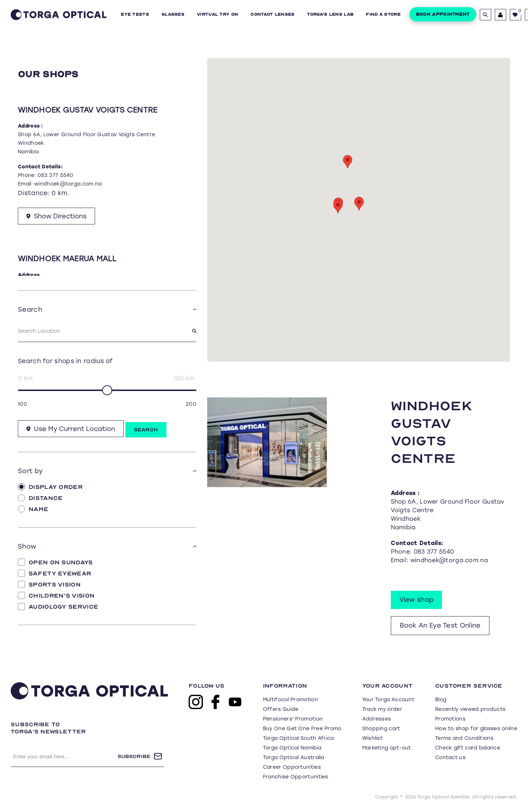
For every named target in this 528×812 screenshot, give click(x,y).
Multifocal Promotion (290, 700)
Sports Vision (49, 584)
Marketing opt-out (387, 748)
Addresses (377, 719)
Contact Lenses (272, 14)
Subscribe (134, 756)
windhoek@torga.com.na (68, 184)
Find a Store (383, 14)
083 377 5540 (56, 175)
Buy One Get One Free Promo (302, 729)
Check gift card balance (468, 748)
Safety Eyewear (54, 573)
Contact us (450, 757)
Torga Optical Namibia (292, 748)
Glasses (173, 14)
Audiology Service (58, 606)
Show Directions (57, 217)
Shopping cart (381, 729)
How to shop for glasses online (476, 729)
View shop (417, 600)
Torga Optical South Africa (298, 738)
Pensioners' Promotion (293, 719)
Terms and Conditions (464, 738)
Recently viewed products (470, 709)
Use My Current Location (71, 429)
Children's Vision (56, 595)
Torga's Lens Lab (330, 14)
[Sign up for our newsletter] (64, 756)
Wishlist (372, 738)
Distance (40, 498)
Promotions (450, 719)
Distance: (34, 193)
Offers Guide (281, 709)
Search (147, 430)
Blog (441, 700)
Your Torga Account (388, 700)
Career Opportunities (292, 767)
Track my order (382, 709)
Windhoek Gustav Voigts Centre (88, 110)
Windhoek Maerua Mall (67, 260)
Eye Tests (135, 14)
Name (33, 509)
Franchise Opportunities (296, 777)
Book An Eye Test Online (440, 625)
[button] (359, 204)
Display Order (50, 487)
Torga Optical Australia (294, 757)
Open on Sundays (55, 562)
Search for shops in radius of (65, 361)
